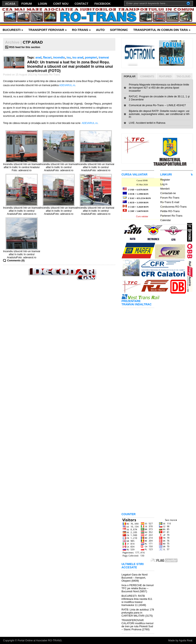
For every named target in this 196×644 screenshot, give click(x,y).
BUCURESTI (13, 30)
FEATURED (165, 76)
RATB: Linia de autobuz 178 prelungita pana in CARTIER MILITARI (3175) (138, 613)
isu (69, 57)
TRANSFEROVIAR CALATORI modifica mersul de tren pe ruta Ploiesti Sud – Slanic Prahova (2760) (137, 625)
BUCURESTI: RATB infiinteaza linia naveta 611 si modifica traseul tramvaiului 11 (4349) (137, 600)
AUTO (100, 30)
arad (38, 57)
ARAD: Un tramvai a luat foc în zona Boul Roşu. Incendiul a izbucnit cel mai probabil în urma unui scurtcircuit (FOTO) (70, 66)
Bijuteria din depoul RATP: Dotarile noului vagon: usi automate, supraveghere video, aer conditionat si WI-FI (159, 114)
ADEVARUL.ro (67, 85)
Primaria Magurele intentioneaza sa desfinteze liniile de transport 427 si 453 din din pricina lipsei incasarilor (159, 88)
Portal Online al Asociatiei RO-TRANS (40, 640)
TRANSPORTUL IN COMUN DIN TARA (162, 30)
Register (165, 180)
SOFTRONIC (119, 30)
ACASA (10, 4)
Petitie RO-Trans (170, 211)
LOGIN (42, 4)
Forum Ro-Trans (170, 198)
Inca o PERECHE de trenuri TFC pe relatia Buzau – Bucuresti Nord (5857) (138, 588)
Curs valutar (142, 216)
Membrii (165, 189)
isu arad (78, 57)
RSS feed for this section (25, 47)
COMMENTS (147, 76)
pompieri (91, 57)
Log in (164, 184)
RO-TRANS (81, 30)
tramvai (104, 57)
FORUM (27, 4)
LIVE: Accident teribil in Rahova (147, 123)
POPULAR (130, 76)
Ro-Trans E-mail (170, 202)
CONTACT (81, 4)
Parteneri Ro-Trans (171, 216)
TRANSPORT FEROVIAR (48, 30)
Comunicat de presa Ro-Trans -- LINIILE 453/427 (157, 105)
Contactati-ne (168, 193)
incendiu (59, 57)
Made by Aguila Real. (181, 640)
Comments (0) (16, 260)
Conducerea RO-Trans (173, 207)
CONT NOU (61, 4)
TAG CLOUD (183, 76)
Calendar (166, 220)
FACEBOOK (103, 4)
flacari (47, 57)
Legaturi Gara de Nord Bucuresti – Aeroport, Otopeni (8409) (134, 578)
